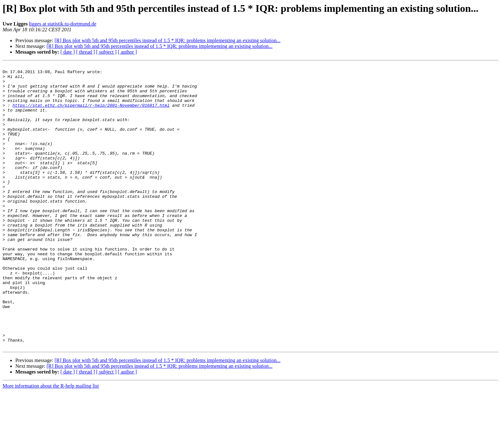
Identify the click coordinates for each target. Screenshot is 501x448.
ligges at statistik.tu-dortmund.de (63, 24)
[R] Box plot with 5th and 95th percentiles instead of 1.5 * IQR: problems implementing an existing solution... (168, 40)
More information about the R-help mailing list (51, 442)
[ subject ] (106, 52)
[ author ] (127, 52)
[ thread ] (85, 52)
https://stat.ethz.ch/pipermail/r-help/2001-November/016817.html (91, 114)
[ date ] (68, 52)
